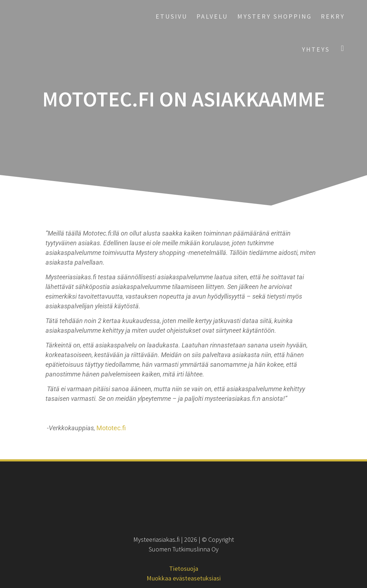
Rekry (333, 16)
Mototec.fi (111, 428)
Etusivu (171, 16)
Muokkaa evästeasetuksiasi (184, 578)
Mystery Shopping (275, 16)
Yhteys (316, 49)
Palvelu (212, 16)
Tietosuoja (184, 568)
